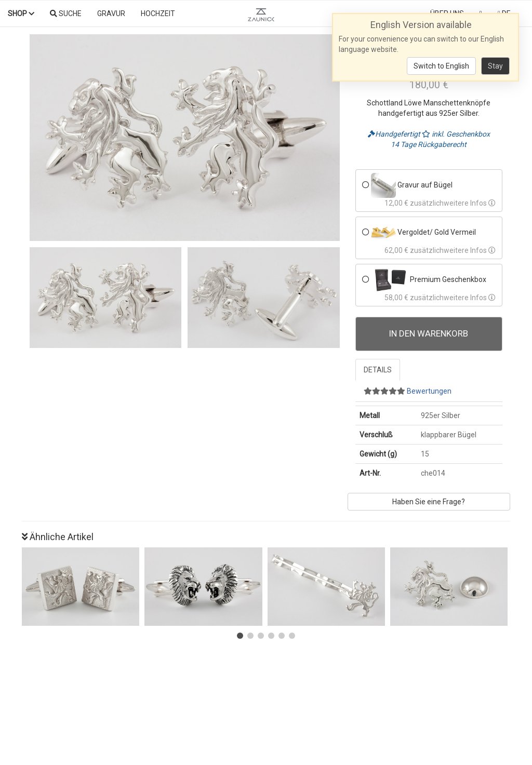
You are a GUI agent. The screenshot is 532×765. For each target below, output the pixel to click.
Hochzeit (158, 14)
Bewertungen (408, 391)
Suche (66, 14)
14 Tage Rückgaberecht (429, 144)
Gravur (111, 14)
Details (378, 370)
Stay (495, 66)
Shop (21, 14)
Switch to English (441, 66)
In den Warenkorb (429, 333)
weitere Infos (470, 203)
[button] (240, 636)
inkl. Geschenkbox (456, 134)
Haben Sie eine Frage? (429, 502)
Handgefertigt (395, 134)
